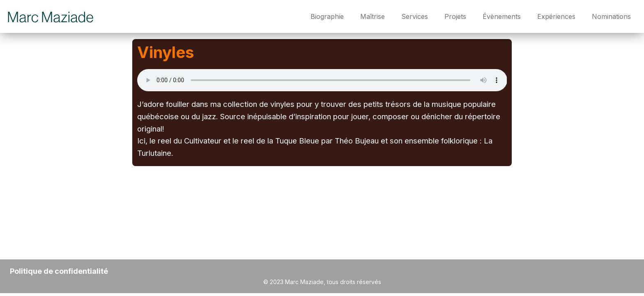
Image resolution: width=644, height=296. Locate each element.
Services (415, 16)
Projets (455, 16)
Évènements (502, 16)
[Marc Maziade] (51, 16)
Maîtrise (373, 16)
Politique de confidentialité (59, 271)
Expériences (556, 16)
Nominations (611, 16)
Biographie (327, 16)
